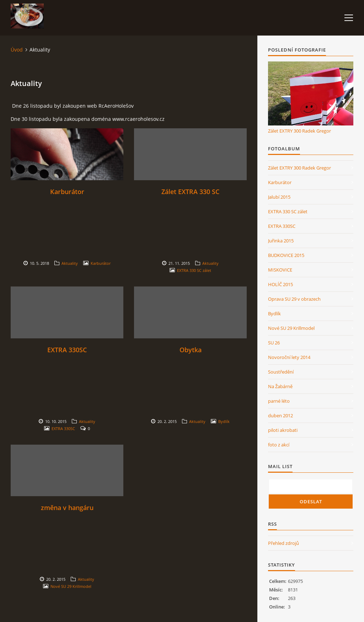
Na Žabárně (280, 386)
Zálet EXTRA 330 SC (190, 192)
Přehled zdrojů (283, 543)
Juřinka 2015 (281, 241)
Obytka (191, 350)
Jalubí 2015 (279, 197)
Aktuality (70, 263)
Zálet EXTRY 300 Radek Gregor (299, 131)
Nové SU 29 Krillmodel (71, 586)
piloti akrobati (283, 430)
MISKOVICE (280, 270)
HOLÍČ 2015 (280, 284)
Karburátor (67, 192)
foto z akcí (279, 445)
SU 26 (274, 343)
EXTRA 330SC (67, 350)
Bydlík (224, 421)
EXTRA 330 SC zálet (194, 270)
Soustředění (281, 372)
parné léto (279, 401)
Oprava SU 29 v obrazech (294, 299)
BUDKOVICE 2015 (286, 255)
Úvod (17, 50)
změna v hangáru (67, 508)
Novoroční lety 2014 (289, 357)
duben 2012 (280, 415)
